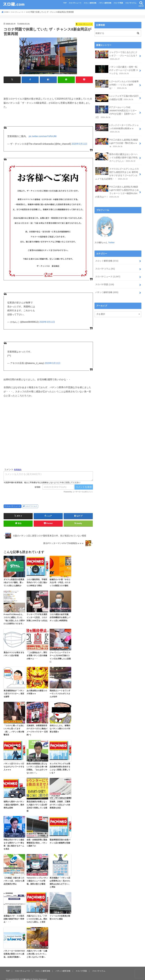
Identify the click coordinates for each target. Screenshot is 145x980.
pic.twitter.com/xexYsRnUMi (43, 136)
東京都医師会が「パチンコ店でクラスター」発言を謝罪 (14, 692)
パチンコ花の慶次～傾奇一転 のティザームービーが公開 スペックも (117, 69)
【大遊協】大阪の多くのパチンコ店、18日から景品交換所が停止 (14, 878)
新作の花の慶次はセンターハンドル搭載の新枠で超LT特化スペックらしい (116, 153)
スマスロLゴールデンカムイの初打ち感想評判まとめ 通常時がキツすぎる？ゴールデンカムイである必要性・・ (117, 169)
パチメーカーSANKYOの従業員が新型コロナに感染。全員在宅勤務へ (14, 950)
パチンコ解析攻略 (105, 3)
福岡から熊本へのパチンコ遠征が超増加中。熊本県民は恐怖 (14, 802)
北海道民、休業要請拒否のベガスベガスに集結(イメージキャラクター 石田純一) (37, 728)
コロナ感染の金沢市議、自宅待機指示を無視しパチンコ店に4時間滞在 (60, 617)
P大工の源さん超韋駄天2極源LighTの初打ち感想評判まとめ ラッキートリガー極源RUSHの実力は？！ (117, 186)
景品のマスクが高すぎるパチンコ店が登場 (14, 653)
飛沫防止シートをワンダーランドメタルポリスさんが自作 (60, 692)
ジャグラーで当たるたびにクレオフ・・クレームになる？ (116, 55)
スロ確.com (25, 975)
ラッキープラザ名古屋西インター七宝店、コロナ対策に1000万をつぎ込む (37, 617)
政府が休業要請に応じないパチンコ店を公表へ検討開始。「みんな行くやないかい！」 (37, 766)
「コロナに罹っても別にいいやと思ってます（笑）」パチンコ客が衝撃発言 (14, 728)
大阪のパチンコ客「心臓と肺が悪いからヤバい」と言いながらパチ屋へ (37, 950)
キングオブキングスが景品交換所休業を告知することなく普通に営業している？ (60, 766)
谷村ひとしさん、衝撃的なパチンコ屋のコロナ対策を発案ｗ (60, 727)
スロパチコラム (131, 3)
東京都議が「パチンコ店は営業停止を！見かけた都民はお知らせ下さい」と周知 (60, 879)
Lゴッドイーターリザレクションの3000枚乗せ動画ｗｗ (117, 125)
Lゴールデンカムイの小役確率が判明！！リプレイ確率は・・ (117, 83)
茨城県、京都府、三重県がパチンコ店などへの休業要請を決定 (60, 802)
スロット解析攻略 (90, 3)
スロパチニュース (75, 3)
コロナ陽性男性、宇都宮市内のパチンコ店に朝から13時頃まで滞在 (37, 582)
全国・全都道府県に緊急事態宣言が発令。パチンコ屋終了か (37, 840)
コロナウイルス (31, 506)
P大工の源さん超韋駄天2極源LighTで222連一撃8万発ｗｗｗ (117, 139)
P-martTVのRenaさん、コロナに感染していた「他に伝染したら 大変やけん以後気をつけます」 (14, 618)
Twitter (111, 236)
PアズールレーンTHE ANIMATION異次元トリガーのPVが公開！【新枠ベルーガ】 (117, 110)
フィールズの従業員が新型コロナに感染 (60, 914)
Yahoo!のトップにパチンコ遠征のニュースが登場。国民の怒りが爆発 (37, 878)
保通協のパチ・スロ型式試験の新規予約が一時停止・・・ (14, 915)
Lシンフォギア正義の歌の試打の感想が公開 (117, 96)
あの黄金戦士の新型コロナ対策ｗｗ (37, 691)
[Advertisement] (48, 437)
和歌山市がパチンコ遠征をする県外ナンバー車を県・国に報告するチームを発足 (14, 842)
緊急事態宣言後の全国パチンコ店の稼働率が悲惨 (60, 839)
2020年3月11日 (79, 144)
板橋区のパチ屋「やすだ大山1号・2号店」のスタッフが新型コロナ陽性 (60, 582)
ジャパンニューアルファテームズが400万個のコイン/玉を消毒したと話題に (60, 656)
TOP (65, 3)
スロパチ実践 (118, 3)
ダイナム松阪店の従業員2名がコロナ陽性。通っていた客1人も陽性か (14, 582)
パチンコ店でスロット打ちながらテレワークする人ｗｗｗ (14, 765)
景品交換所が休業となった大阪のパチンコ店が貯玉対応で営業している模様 (37, 804)
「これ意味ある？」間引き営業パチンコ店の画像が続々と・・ (37, 655)
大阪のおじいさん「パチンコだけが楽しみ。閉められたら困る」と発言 (37, 915)
